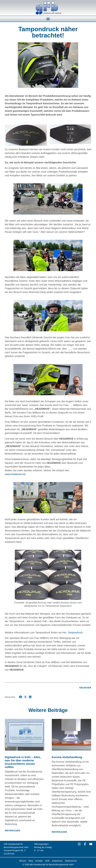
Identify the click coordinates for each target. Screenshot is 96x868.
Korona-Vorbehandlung (67, 757)
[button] (48, 19)
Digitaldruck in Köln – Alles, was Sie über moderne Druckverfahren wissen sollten (23, 762)
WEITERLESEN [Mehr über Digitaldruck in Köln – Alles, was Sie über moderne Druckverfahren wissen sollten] (13, 831)
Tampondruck (75, 632)
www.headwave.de (15, 474)
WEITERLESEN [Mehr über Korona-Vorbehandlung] (59, 832)
